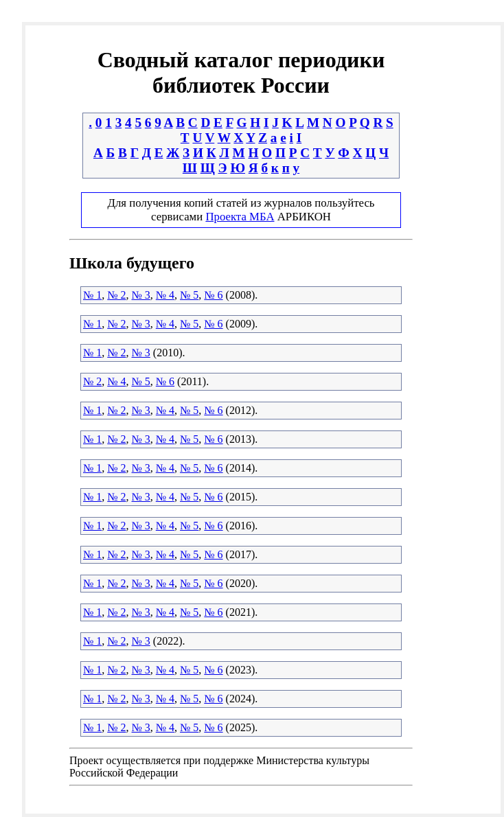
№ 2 (116, 295)
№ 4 (165, 295)
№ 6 (213, 295)
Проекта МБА (240, 217)
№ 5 (189, 295)
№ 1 (92, 295)
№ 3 (141, 295)
